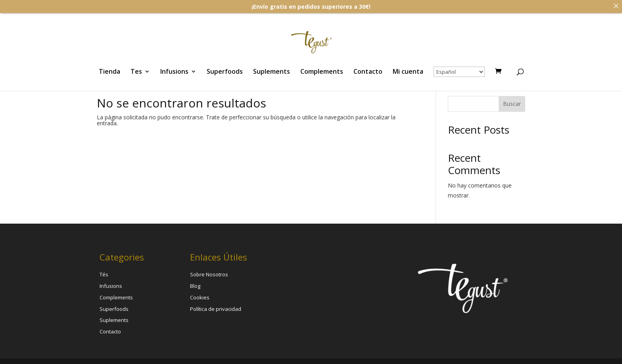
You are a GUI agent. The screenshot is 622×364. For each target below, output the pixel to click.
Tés (104, 273)
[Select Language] (459, 72)
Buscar (512, 102)
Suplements (272, 72)
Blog (195, 284)
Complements (322, 72)
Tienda (109, 72)
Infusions (174, 72)
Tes (136, 72)
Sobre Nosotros (209, 273)
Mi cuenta (408, 72)
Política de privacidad (216, 307)
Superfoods (225, 72)
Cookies (200, 296)
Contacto (368, 72)
